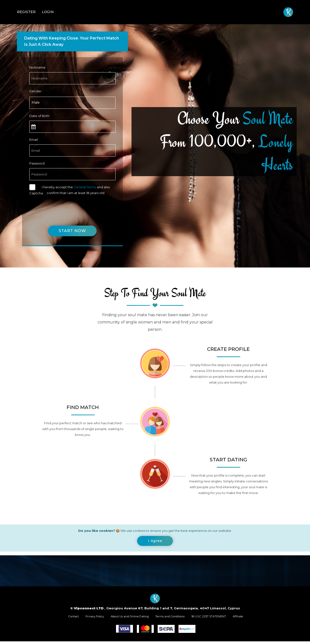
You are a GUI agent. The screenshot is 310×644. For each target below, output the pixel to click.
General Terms (85, 187)
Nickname (37, 67)
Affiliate (254, 618)
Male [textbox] (36, 102)
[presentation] (66, 207)
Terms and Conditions (174, 618)
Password (37, 163)
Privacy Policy (84, 618)
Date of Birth (39, 116)
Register (26, 12)
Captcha (36, 193)
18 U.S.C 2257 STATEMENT (219, 618)
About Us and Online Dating (126, 618)
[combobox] (72, 103)
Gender (35, 91)
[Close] (155, 542)
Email (34, 140)
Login (48, 12)
